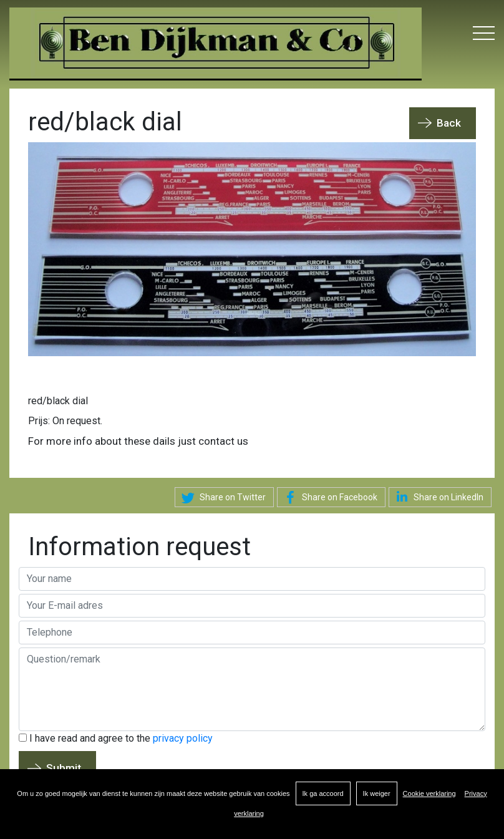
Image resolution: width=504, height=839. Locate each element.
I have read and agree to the (116, 738)
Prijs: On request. (65, 421)
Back (449, 123)
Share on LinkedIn (438, 497)
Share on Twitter (222, 498)
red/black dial (58, 401)
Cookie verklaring (429, 793)
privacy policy (183, 738)
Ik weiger (377, 793)
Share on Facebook (329, 498)
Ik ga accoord (323, 793)
